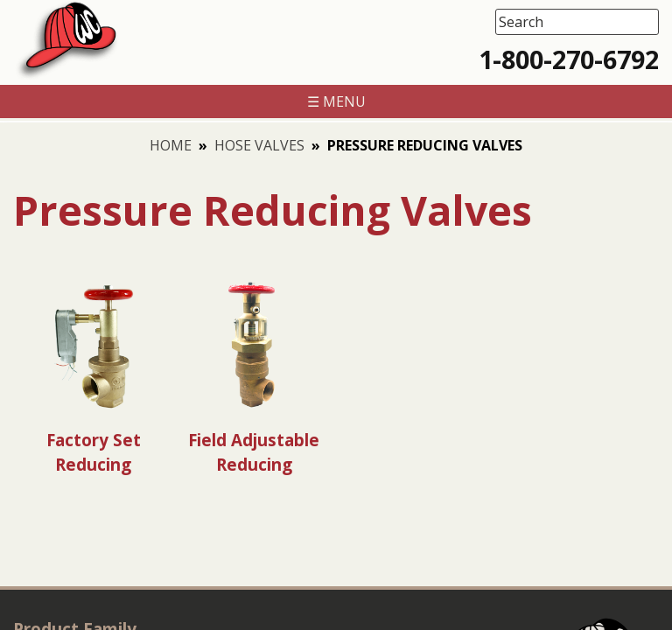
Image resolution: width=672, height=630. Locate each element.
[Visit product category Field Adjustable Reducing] (254, 375)
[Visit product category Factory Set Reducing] (94, 375)
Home (171, 145)
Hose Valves (259, 145)
